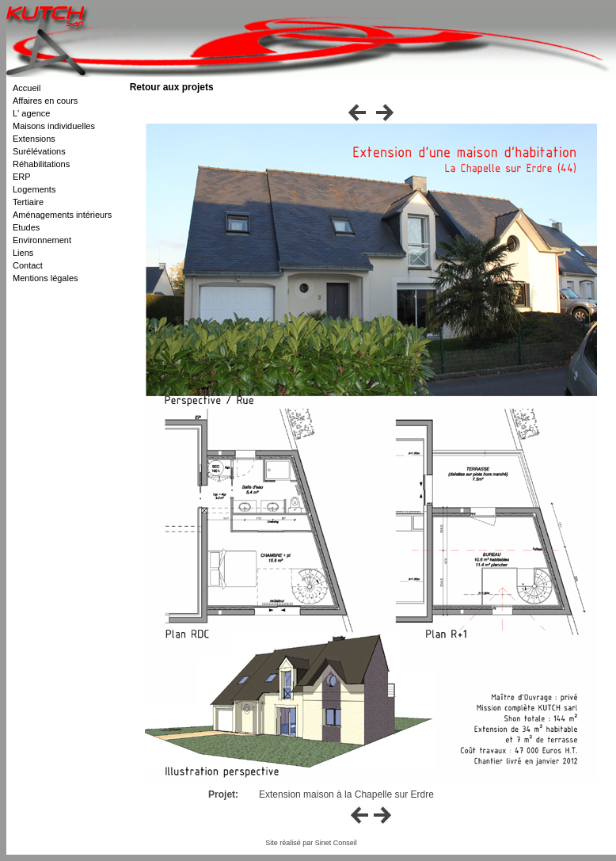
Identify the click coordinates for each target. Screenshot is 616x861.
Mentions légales (46, 278)
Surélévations (39, 151)
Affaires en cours (45, 101)
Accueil (27, 88)
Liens (23, 253)
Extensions (34, 139)
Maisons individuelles (54, 126)
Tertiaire (28, 202)
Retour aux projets (172, 87)
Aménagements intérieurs (62, 215)
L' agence (31, 113)
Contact (28, 265)
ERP (22, 177)
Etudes (26, 227)
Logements (34, 189)
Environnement (42, 240)
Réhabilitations (41, 164)
